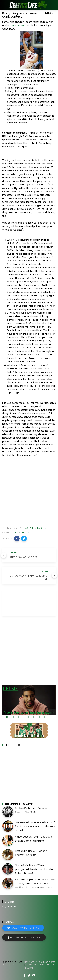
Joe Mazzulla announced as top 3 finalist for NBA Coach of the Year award (35, 826)
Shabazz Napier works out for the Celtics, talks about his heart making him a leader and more (35, 884)
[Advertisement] (29, 492)
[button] (17, 539)
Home (27, 962)
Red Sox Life (18, 965)
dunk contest (17, 25)
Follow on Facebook (26, 937)
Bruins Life (44, 965)
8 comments (22, 533)
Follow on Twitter (25, 928)
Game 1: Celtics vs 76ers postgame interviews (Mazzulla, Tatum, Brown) (34, 869)
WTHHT (34, 962)
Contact (43, 962)
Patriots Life (31, 965)
